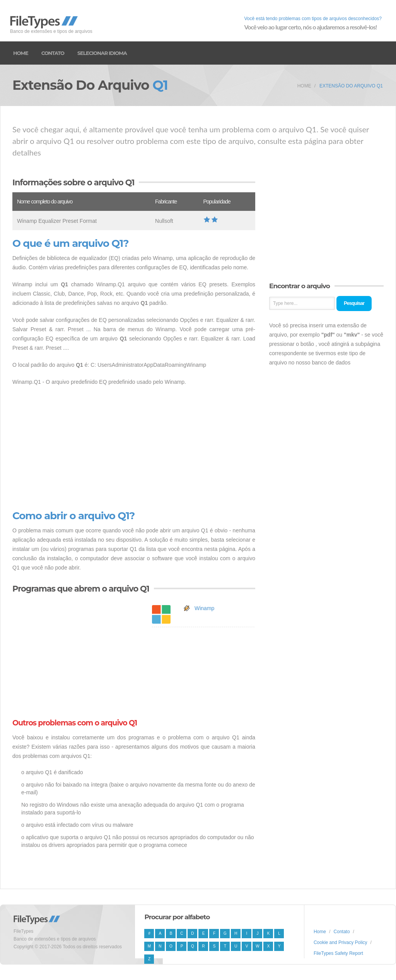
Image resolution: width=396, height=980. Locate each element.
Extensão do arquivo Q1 (351, 86)
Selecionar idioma (102, 53)
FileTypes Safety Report (338, 953)
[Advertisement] (134, 448)
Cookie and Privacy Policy (341, 942)
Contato (53, 53)
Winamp (204, 608)
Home (21, 53)
